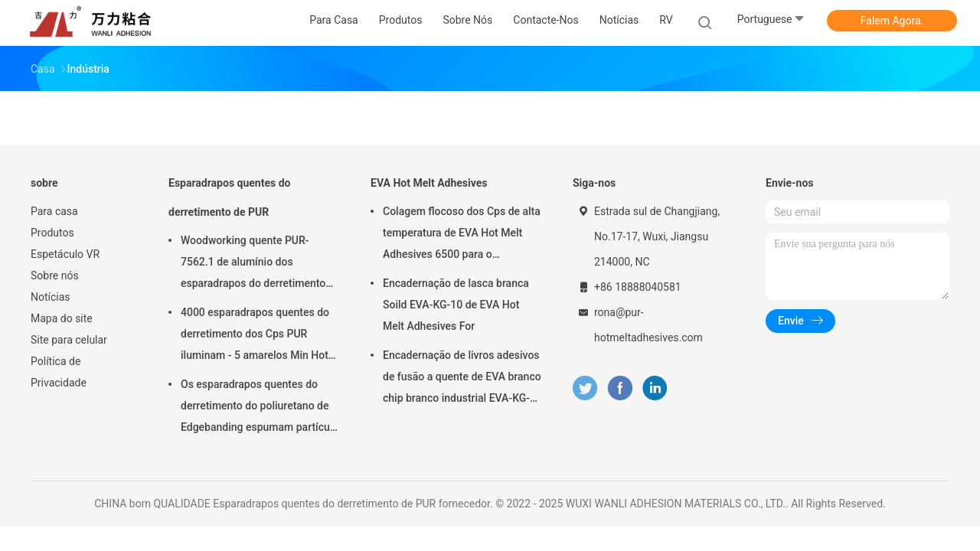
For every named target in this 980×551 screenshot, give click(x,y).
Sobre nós (55, 275)
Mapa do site (62, 318)
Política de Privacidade (59, 372)
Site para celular (69, 340)
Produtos (52, 233)
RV (666, 20)
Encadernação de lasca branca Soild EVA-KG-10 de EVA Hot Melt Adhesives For (456, 305)
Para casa (54, 211)
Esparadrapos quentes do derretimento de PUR (229, 197)
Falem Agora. (892, 21)
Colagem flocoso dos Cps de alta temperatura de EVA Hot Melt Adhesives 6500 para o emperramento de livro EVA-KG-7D (462, 235)
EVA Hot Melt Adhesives (429, 183)
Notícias (51, 297)
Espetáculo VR (65, 254)
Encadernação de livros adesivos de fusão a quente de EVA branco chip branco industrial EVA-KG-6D (462, 379)
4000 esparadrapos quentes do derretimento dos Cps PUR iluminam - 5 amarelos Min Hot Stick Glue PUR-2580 (255, 336)
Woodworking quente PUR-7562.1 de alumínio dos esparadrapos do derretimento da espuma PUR (253, 264)
